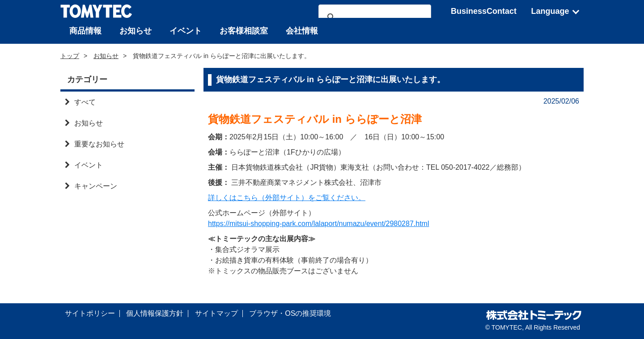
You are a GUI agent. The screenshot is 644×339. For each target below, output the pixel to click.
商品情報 (85, 31)
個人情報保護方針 (155, 313)
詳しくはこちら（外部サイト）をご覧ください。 (287, 198)
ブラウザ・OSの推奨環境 (290, 313)
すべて (80, 102)
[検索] (373, 17)
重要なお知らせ (95, 144)
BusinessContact (484, 11)
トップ (70, 56)
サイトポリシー (90, 313)
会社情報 (302, 31)
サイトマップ (216, 313)
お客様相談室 (244, 31)
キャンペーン (91, 186)
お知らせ (136, 31)
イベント (186, 31)
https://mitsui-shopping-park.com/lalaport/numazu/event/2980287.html (318, 224)
